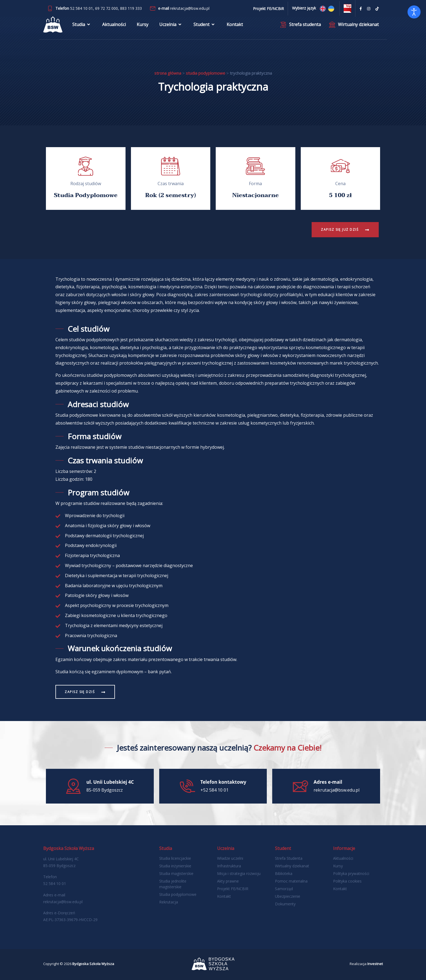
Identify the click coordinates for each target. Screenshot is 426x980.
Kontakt (235, 26)
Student (205, 26)
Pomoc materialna (291, 881)
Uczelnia (171, 26)
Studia (82, 26)
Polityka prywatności (351, 873)
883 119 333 (131, 8)
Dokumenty (285, 904)
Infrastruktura (229, 866)
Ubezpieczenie (288, 896)
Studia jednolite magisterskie (173, 884)
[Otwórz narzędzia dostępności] (414, 12)
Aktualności (114, 26)
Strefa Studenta (289, 858)
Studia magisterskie (176, 873)
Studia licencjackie (175, 858)
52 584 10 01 (82, 8)
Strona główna (168, 73)
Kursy (142, 26)
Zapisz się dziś (81, 692)
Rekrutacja (169, 902)
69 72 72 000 (106, 8)
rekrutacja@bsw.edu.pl (190, 8)
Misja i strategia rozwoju (239, 873)
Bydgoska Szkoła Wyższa (93, 964)
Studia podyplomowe (206, 73)
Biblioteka (284, 873)
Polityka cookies (347, 881)
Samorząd (284, 889)
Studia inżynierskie (175, 866)
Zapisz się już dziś (339, 230)
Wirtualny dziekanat (292, 866)
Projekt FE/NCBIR (233, 889)
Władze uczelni (230, 858)
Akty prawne (228, 881)
